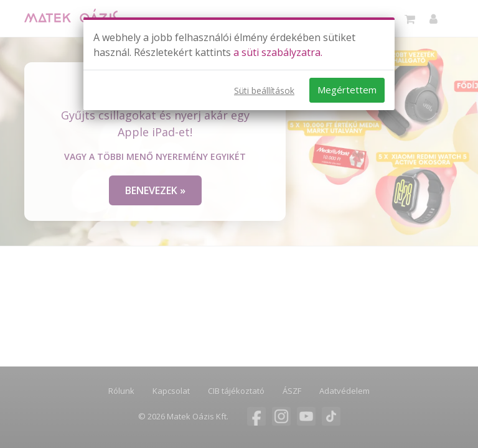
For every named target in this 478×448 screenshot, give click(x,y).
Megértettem (347, 90)
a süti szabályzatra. (278, 52)
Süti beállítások (264, 91)
